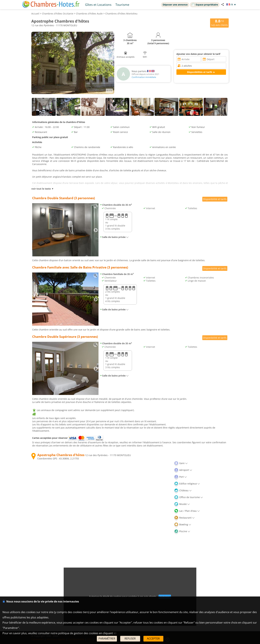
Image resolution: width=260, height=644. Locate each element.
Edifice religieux (187, 484)
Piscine (182, 531)
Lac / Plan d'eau (187, 511)
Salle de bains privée (114, 237)
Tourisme (122, 5)
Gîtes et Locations (98, 5)
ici (115, 633)
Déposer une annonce (175, 5)
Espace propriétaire (205, 4)
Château (183, 490)
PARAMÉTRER (107, 639)
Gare (181, 463)
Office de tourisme (188, 497)
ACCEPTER (153, 639)
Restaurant (184, 518)
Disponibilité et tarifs (215, 199)
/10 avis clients (219, 23)
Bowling (183, 524)
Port (180, 477)
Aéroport (183, 470)
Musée (182, 504)
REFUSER (130, 639)
